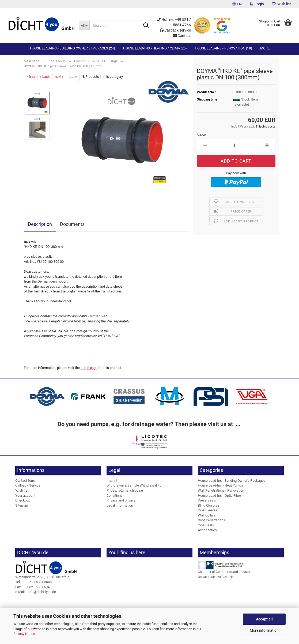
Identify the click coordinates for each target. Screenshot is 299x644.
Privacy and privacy (121, 500)
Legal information (120, 505)
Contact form (25, 481)
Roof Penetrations (211, 520)
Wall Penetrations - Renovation (221, 490)
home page (89, 368)
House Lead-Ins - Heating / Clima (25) (155, 48)
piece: (201, 135)
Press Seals (207, 500)
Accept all (264, 619)
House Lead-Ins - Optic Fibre (219, 495)
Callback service (175, 30)
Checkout (22, 500)
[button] (237, 4)
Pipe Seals (206, 525)
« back (45, 77)
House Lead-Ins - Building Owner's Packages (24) (73, 48)
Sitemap (22, 505)
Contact (182, 36)
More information (264, 630)
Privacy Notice (24, 634)
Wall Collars (207, 515)
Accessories (207, 530)
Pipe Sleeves (208, 510)
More (265, 48)
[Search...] (84, 25)
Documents (72, 224)
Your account (25, 495)
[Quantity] (236, 145)
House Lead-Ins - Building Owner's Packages (232, 481)
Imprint (112, 481)
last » (73, 77)
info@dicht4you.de (36, 592)
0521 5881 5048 (33, 582)
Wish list (281, 4)
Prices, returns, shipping (125, 490)
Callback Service (28, 485)
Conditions (115, 495)
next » (59, 77)
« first (31, 77)
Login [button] (257, 4)
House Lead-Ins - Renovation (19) (224, 48)
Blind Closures (209, 505)
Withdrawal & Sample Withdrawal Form (136, 485)
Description (40, 224)
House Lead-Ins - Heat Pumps (221, 485)
